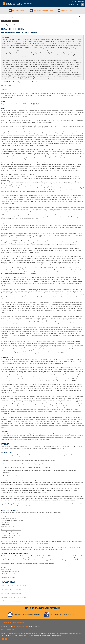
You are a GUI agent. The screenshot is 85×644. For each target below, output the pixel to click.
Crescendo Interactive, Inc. (20, 626)
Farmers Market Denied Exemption (11, 589)
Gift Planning (28, 4)
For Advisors (17, 17)
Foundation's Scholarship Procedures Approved (15, 585)
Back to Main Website (78, 2)
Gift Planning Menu (76, 5)
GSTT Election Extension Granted (11, 593)
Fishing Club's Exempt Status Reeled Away (13, 601)
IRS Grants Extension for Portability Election (14, 597)
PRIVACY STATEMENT (8, 630)
